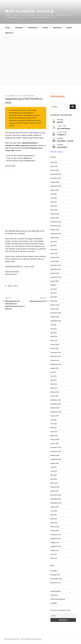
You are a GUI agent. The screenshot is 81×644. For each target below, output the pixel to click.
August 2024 (55, 238)
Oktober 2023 (55, 273)
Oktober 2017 (55, 543)
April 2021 (54, 384)
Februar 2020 (55, 440)
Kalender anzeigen (57, 152)
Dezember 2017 (56, 535)
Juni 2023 (54, 289)
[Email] (63, 616)
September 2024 (56, 234)
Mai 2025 (53, 202)
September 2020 (56, 412)
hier (30, 239)
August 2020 (55, 416)
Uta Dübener (29, 96)
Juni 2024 (54, 242)
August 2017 (55, 550)
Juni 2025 (54, 198)
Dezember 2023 (56, 265)
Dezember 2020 (56, 400)
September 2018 (56, 503)
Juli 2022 (53, 325)
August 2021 (55, 368)
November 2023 (56, 269)
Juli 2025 (53, 194)
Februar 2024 (55, 257)
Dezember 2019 (56, 447)
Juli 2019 (53, 467)
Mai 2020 (53, 428)
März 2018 (54, 523)
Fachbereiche (33, 28)
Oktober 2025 (55, 182)
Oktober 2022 (55, 317)
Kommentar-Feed (56, 579)
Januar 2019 (55, 491)
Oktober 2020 (55, 408)
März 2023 (54, 301)
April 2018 (54, 519)
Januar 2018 (55, 531)
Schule (8, 28)
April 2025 (54, 206)
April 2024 (54, 250)
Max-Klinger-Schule (30, 11)
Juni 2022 (54, 329)
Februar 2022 (55, 345)
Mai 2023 (53, 293)
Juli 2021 (53, 372)
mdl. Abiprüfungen (64, 128)
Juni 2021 (54, 376)
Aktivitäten (20, 28)
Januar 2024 (55, 261)
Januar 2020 (55, 444)
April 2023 (54, 297)
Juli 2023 (53, 285)
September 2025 (56, 186)
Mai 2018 (53, 515)
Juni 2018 (54, 511)
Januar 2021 (55, 396)
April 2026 (54, 162)
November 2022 (56, 313)
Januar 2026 (55, 170)
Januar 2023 (55, 309)
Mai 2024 (53, 245)
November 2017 (56, 539)
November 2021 (56, 356)
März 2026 (54, 166)
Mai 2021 (53, 380)
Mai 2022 (53, 333)
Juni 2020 (54, 424)
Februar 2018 (55, 527)
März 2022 (54, 341)
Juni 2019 (54, 471)
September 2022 (56, 321)
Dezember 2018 (56, 495)
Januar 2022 (55, 348)
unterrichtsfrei (62, 147)
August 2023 (55, 281)
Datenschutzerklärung (58, 599)
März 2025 (54, 210)
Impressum (10, 33)
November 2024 (56, 226)
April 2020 (54, 432)
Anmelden (54, 571)
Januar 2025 (55, 218)
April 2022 (54, 337)
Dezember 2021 (56, 352)
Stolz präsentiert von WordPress (31, 639)
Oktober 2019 (55, 455)
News (10, 286)
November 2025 (56, 178)
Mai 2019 (53, 475)
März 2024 (54, 253)
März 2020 (54, 436)
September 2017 (56, 546)
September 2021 (56, 364)
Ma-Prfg (60, 122)
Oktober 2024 (55, 230)
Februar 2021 (55, 392)
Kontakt (70, 28)
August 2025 (55, 190)
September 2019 (56, 459)
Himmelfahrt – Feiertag (65, 141)
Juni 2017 (54, 554)
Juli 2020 (53, 420)
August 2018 (55, 507)
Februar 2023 (55, 305)
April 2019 (54, 479)
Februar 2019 (55, 487)
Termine (46, 28)
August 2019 (55, 463)
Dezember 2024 (56, 222)
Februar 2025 (55, 214)
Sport (16, 286)
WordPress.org (55, 583)
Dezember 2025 (56, 174)
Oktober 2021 (55, 360)
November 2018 (56, 499)
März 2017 (54, 558)
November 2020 (56, 404)
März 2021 (54, 388)
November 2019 (56, 451)
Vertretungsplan (56, 591)
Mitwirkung (58, 28)
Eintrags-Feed (55, 575)
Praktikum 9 (61, 135)
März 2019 (54, 483)
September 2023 (56, 277)
